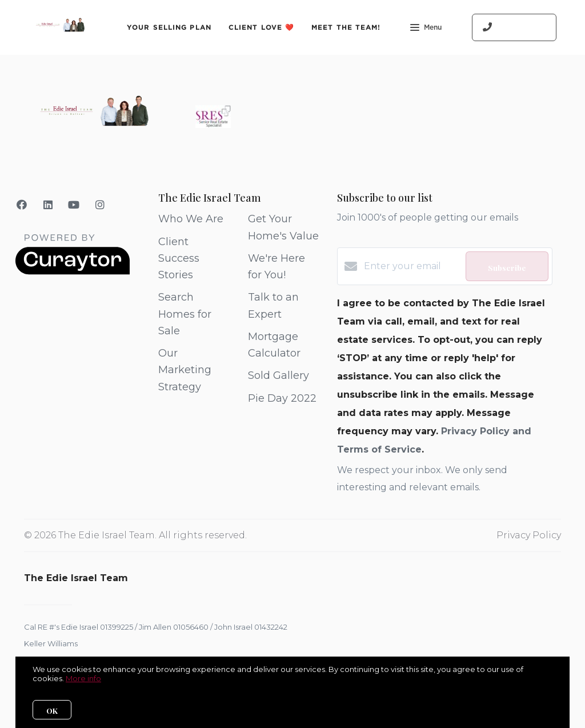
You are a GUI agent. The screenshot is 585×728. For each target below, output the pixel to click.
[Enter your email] (412, 266)
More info (83, 678)
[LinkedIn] (48, 205)
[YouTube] (74, 205)
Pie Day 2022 (282, 398)
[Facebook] (22, 205)
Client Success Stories (179, 259)
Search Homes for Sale (185, 314)
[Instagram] (100, 205)
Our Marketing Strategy (185, 370)
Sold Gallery (279, 375)
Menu (426, 29)
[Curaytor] (73, 272)
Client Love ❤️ (261, 27)
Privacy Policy (529, 535)
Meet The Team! (346, 27)
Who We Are (191, 219)
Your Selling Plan (169, 27)
